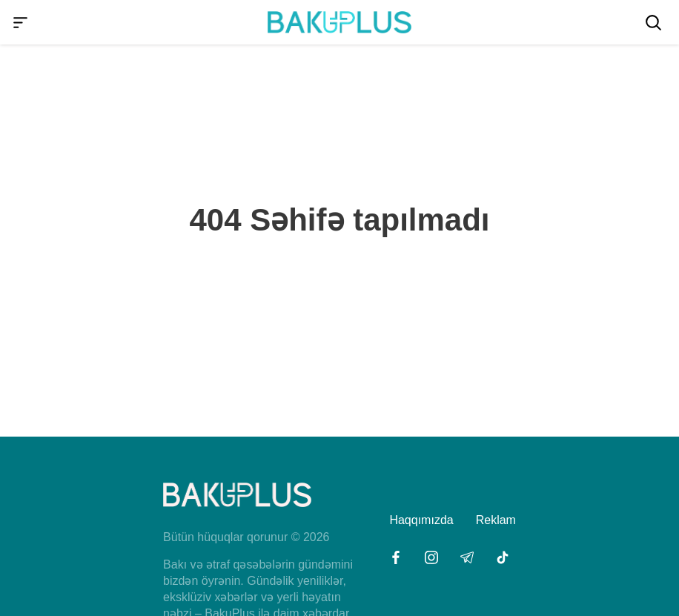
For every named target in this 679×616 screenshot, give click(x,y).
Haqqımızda (421, 520)
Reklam (496, 520)
